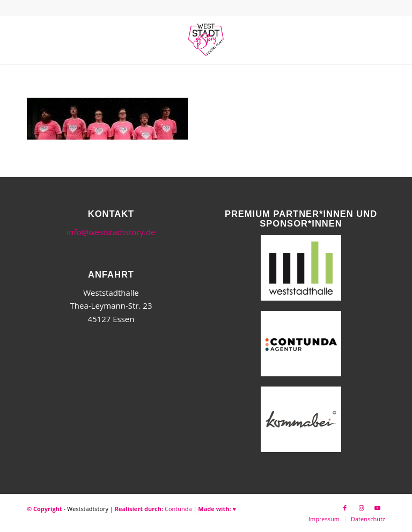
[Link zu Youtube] (377, 508)
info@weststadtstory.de (111, 232)
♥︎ (234, 509)
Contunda (178, 509)
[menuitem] (324, 519)
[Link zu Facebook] (345, 508)
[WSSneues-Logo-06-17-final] (206, 40)
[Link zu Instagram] (361, 508)
